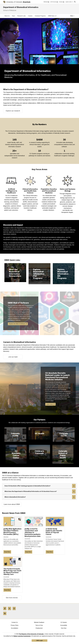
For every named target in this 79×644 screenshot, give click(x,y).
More (72, 16)
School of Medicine (10, 10)
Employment (39, 628)
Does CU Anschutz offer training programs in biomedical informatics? (40, 486)
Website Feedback (39, 622)
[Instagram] (15, 611)
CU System (64, 622)
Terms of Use (39, 625)
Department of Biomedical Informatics (21, 7)
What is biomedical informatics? (40, 497)
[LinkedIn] (5, 616)
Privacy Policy (15, 625)
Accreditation (15, 628)
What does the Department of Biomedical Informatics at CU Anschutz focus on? (40, 491)
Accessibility (64, 625)
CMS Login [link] (39, 641)
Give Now (64, 628)
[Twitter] (10, 611)
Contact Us (15, 622)
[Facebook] (5, 611)
